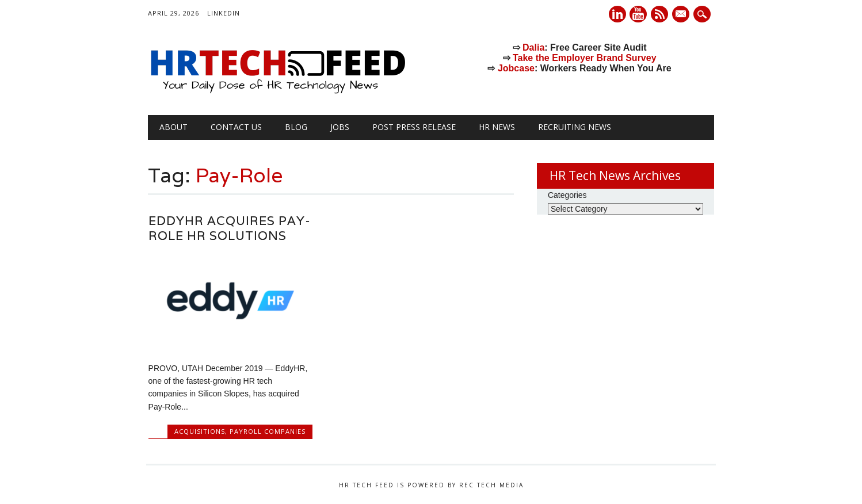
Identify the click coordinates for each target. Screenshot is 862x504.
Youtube (638, 14)
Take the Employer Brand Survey (585, 58)
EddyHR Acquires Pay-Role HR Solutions (230, 228)
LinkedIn (224, 13)
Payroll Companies (268, 431)
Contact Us (236, 127)
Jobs (340, 127)
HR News (497, 127)
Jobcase (516, 68)
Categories (567, 195)
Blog (296, 127)
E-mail (682, 15)
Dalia (533, 47)
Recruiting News (575, 127)
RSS (659, 14)
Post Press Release (414, 127)
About (173, 127)
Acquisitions (200, 431)
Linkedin (617, 14)
